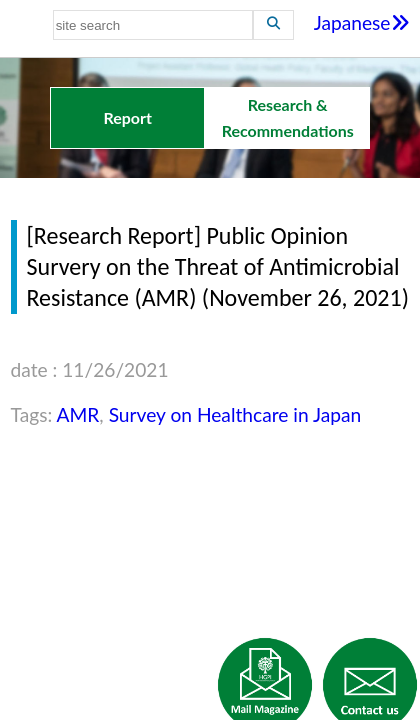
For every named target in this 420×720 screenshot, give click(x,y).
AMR (78, 414)
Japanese (362, 22)
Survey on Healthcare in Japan (235, 414)
